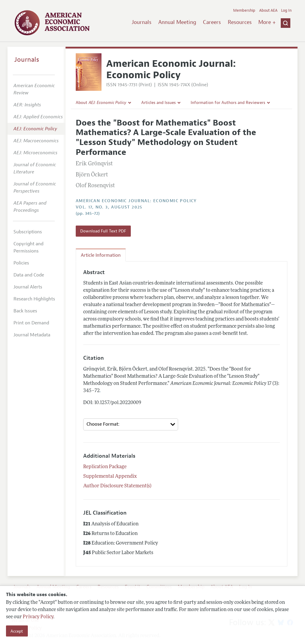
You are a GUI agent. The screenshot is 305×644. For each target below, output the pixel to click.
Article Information (101, 255)
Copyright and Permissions (28, 247)
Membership (244, 10)
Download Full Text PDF (103, 231)
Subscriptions (28, 232)
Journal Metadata (32, 335)
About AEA (268, 10)
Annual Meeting (177, 22)
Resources (240, 22)
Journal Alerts (28, 287)
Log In (286, 10)
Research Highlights (34, 299)
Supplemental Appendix (110, 477)
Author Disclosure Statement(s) (117, 486)
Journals (142, 22)
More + (267, 22)
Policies (21, 263)
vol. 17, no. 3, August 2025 (109, 207)
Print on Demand (31, 323)
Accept (17, 631)
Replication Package (105, 467)
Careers (212, 22)
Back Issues (25, 311)
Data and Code (29, 275)
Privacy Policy (38, 617)
